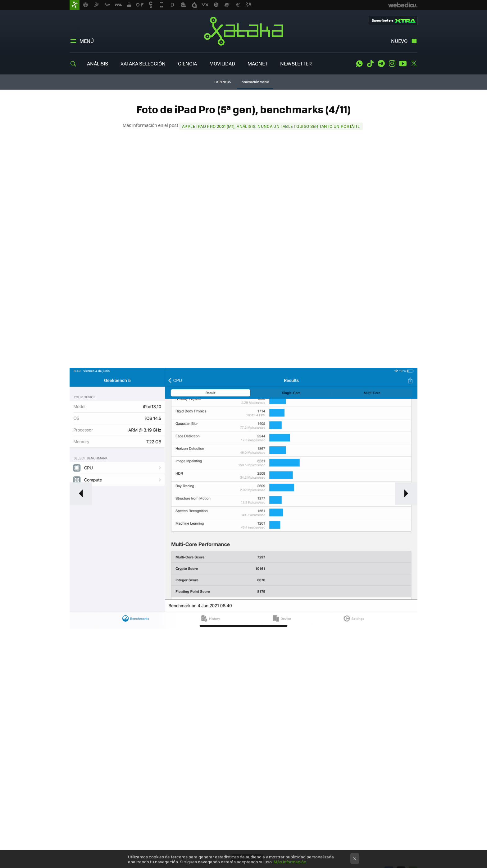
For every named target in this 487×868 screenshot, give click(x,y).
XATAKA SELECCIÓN (143, 63)
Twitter (414, 64)
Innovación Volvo (255, 82)
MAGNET (258, 63)
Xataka (243, 31)
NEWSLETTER (296, 63)
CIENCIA (187, 63)
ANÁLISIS (98, 63)
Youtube (403, 64)
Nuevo (399, 41)
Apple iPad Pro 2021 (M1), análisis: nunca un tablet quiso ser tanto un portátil (271, 126)
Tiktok (370, 64)
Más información (290, 862)
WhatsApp (359, 64)
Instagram (392, 64)
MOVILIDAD (222, 63)
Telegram (381, 64)
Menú (87, 41)
